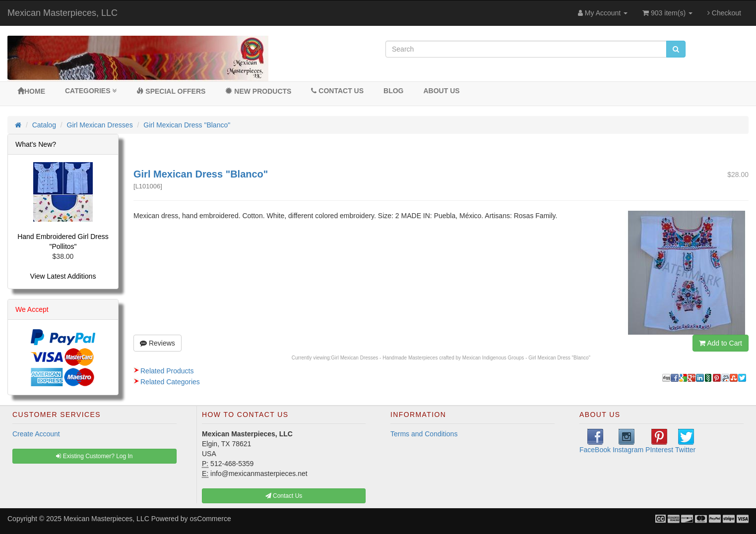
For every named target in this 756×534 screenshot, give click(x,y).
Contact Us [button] (284, 496)
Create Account (36, 434)
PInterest (659, 441)
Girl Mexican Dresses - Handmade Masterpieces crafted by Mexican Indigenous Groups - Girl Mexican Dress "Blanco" (461, 358)
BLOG (393, 91)
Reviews (157, 343)
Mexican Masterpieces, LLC (63, 13)
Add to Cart (721, 343)
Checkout (724, 13)
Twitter (685, 441)
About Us (441, 91)
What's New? (36, 144)
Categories (91, 91)
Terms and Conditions (424, 434)
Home (31, 91)
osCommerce (211, 519)
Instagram (628, 441)
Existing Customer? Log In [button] (94, 456)
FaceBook (595, 441)
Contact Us (337, 91)
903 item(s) (667, 13)
